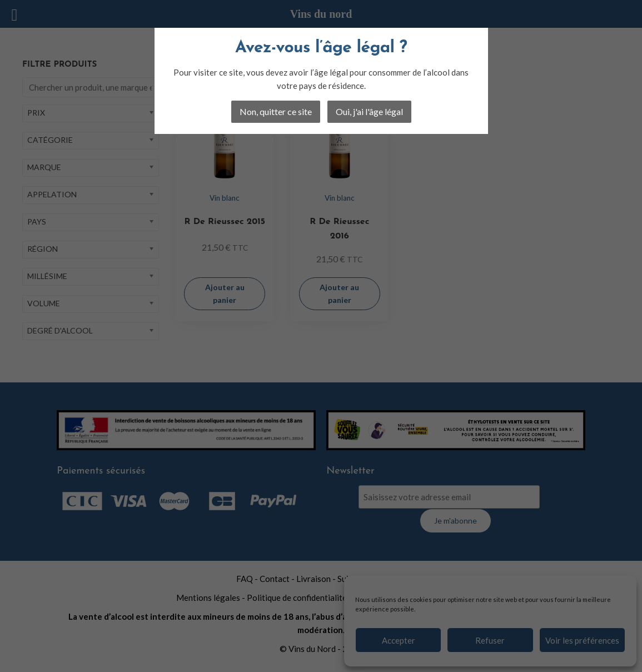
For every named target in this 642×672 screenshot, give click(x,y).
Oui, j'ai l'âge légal (369, 111)
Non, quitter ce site (276, 111)
